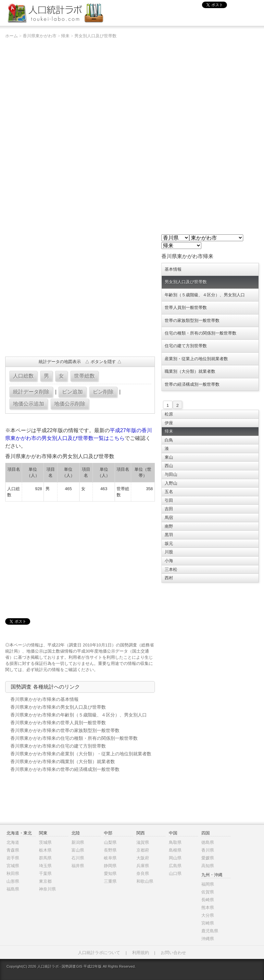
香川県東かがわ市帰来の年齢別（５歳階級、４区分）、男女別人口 (79, 715)
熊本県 (208, 908)
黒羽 (169, 535)
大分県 (208, 915)
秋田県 (13, 874)
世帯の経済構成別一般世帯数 (192, 384)
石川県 (78, 858)
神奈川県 (47, 889)
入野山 (171, 483)
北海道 (13, 842)
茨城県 (45, 842)
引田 (169, 500)
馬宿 (169, 518)
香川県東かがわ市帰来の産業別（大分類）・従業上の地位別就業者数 (81, 754)
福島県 (13, 889)
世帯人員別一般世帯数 (186, 307)
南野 (169, 526)
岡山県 (175, 858)
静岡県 (110, 866)
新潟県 (78, 842)
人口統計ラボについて (99, 953)
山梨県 (110, 842)
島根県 (175, 850)
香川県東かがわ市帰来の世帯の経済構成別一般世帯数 (65, 769)
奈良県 (143, 874)
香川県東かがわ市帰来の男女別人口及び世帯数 (58, 707)
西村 (169, 578)
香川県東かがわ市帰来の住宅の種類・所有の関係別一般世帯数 (74, 738)
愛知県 (110, 874)
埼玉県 (45, 866)
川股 (169, 552)
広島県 (175, 866)
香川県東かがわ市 (40, 36)
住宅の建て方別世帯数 (186, 346)
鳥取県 (175, 842)
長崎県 (208, 900)
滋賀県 (143, 842)
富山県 (78, 850)
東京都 (45, 881)
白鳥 (169, 440)
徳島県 (208, 842)
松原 (169, 414)
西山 (169, 466)
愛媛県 (208, 858)
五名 (169, 492)
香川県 (208, 850)
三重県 (110, 881)
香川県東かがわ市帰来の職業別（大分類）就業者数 (63, 762)
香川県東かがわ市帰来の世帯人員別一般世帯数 (58, 723)
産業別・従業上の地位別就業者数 (196, 359)
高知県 (208, 866)
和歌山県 (145, 881)
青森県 (13, 850)
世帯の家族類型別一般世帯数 (192, 320)
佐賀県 (208, 892)
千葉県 (45, 874)
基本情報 (173, 269)
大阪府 (143, 858)
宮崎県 (208, 923)
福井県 (78, 866)
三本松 (171, 569)
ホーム (12, 36)
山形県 (13, 881)
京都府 (143, 850)
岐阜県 (110, 858)
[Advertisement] (80, 305)
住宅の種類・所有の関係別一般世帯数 (201, 333)
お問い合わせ (173, 953)
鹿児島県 (210, 931)
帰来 (65, 36)
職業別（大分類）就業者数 (190, 371)
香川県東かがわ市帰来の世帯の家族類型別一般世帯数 (65, 730)
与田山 (171, 474)
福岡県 (208, 884)
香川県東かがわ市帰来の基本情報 (44, 699)
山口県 (175, 874)
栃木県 (45, 850)
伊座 (169, 423)
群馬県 (45, 858)
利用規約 (141, 953)
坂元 (169, 543)
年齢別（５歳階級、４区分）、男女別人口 (205, 295)
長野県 (110, 850)
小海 (169, 561)
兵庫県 (143, 866)
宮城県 (13, 866)
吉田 (169, 509)
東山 (169, 457)
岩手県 (13, 858)
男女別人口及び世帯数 (95, 36)
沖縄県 (208, 939)
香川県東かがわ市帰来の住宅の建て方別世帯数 (58, 746)
